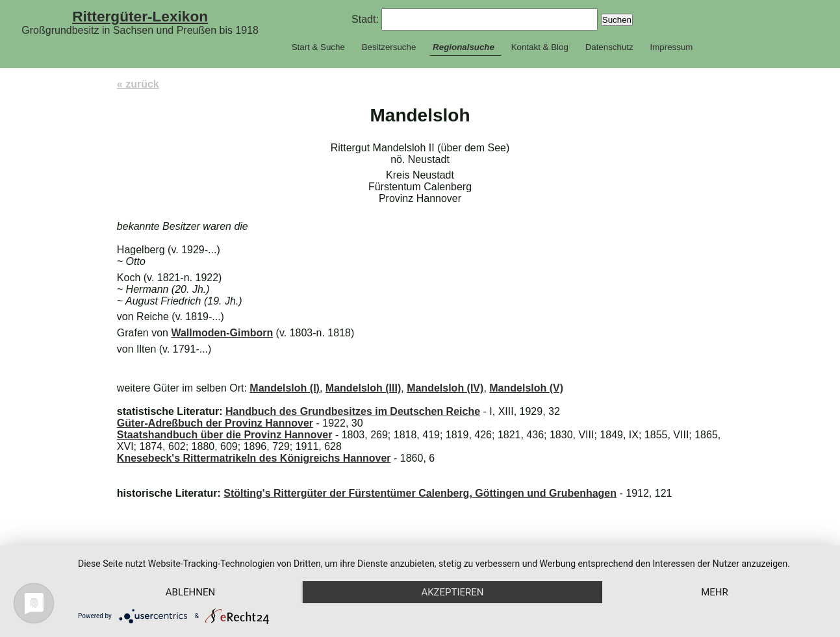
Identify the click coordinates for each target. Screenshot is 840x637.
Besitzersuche (389, 47)
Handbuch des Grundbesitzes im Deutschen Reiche (353, 411)
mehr (715, 592)
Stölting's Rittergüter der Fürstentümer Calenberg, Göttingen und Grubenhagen (420, 493)
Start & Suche (318, 47)
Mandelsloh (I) (285, 388)
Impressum (671, 47)
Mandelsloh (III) (363, 388)
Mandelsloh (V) (526, 388)
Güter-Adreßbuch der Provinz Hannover (215, 423)
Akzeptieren (452, 592)
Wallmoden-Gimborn (222, 333)
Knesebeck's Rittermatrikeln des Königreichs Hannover (254, 458)
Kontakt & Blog (540, 47)
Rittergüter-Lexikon (140, 16)
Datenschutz (609, 47)
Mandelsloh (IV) (445, 388)
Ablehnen (190, 592)
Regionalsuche (464, 47)
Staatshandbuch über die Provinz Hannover (225, 435)
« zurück (138, 84)
